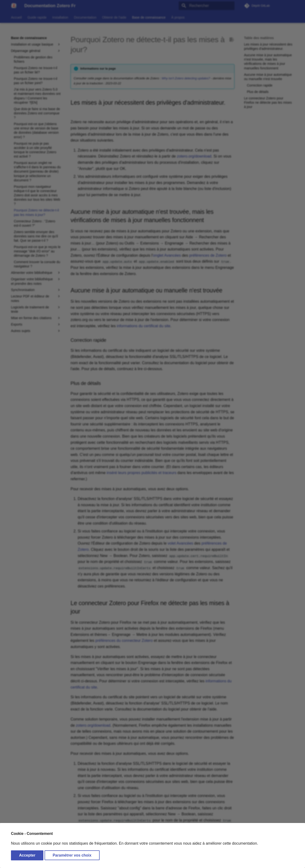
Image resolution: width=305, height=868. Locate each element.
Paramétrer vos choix (72, 855)
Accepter (27, 855)
